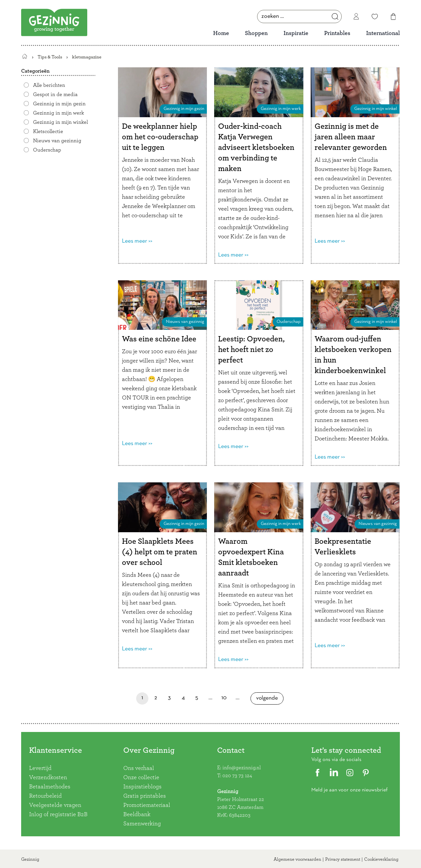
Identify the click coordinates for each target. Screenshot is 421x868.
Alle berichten (49, 85)
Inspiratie (296, 33)
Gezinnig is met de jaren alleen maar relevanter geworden (351, 137)
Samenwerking (142, 824)
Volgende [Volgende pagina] (267, 700)
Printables (337, 33)
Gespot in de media (55, 94)
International (383, 33)
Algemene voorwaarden (297, 859)
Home (221, 33)
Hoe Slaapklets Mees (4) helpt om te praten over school (160, 552)
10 (224, 700)
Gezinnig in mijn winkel (60, 122)
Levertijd (40, 768)
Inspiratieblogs (142, 787)
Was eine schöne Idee (159, 339)
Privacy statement (343, 859)
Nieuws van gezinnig (57, 141)
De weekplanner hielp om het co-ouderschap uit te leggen (160, 137)
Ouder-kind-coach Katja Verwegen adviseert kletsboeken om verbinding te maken (256, 148)
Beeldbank (137, 815)
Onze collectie (141, 778)
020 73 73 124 (237, 776)
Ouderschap (47, 150)
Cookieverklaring (381, 859)
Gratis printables (145, 796)
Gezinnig (30, 859)
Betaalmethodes (50, 787)
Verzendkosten (48, 778)
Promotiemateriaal (147, 805)
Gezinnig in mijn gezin (59, 104)
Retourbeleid (45, 796)
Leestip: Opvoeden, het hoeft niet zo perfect (251, 350)
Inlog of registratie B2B (58, 815)
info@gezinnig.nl (242, 768)
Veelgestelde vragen (55, 805)
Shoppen (256, 33)
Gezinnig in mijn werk (58, 113)
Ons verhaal (139, 768)
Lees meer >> (137, 241)
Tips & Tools (50, 57)
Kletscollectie (48, 131)
